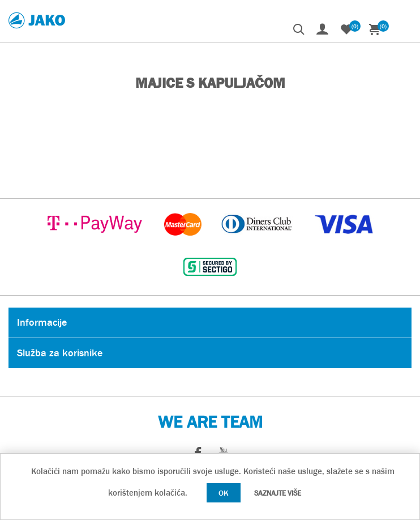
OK (224, 493)
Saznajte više (278, 493)
